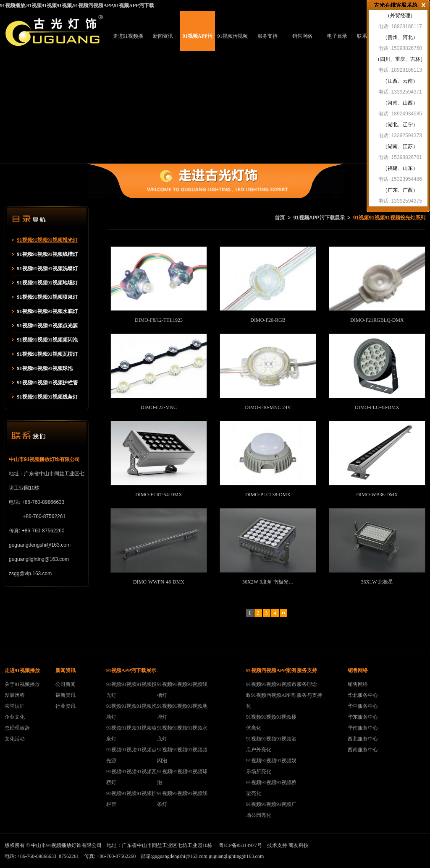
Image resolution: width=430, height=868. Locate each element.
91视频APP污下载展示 (198, 42)
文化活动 (15, 739)
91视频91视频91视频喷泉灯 (47, 297)
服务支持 (267, 36)
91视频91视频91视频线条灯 (47, 397)
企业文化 (15, 717)
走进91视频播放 (128, 42)
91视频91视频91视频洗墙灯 (47, 268)
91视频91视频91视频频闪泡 (47, 340)
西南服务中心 (363, 750)
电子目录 (337, 36)
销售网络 (302, 36)
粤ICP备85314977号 (240, 845)
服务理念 (307, 684)
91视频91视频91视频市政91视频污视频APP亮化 (271, 695)
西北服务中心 (363, 739)
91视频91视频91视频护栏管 (47, 383)
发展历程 (15, 695)
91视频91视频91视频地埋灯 (47, 283)
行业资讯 (66, 706)
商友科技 (299, 845)
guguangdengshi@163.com (180, 856)
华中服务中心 (363, 706)
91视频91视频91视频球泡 (45, 368)
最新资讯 (66, 695)
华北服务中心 (363, 695)
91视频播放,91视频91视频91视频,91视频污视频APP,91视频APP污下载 (77, 5)
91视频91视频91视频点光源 (47, 326)
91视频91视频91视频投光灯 (47, 240)
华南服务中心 (363, 728)
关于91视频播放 (22, 684)
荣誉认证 (15, 706)
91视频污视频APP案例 (233, 42)
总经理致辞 (17, 728)
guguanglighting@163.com (236, 856)
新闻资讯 (163, 36)
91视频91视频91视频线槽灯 (47, 254)
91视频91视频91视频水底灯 (47, 311)
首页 (280, 218)
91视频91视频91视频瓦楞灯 (47, 354)
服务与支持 (309, 695)
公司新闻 (66, 684)
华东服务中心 (363, 717)
